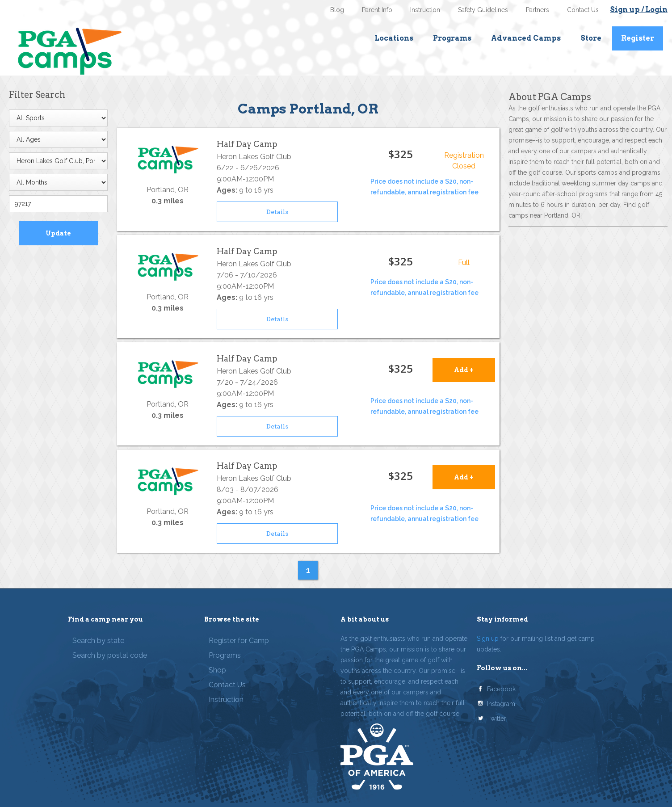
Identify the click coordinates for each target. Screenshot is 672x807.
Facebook (501, 689)
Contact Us (583, 10)
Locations (394, 38)
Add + (464, 370)
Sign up (488, 639)
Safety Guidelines (483, 10)
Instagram (501, 704)
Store (591, 38)
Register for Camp (239, 641)
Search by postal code (110, 655)
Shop (217, 670)
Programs (452, 38)
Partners (538, 10)
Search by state (98, 641)
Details (277, 212)
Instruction (425, 10)
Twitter (497, 719)
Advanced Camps (526, 38)
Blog (337, 10)
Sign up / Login (639, 10)
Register (638, 38)
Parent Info (377, 10)
